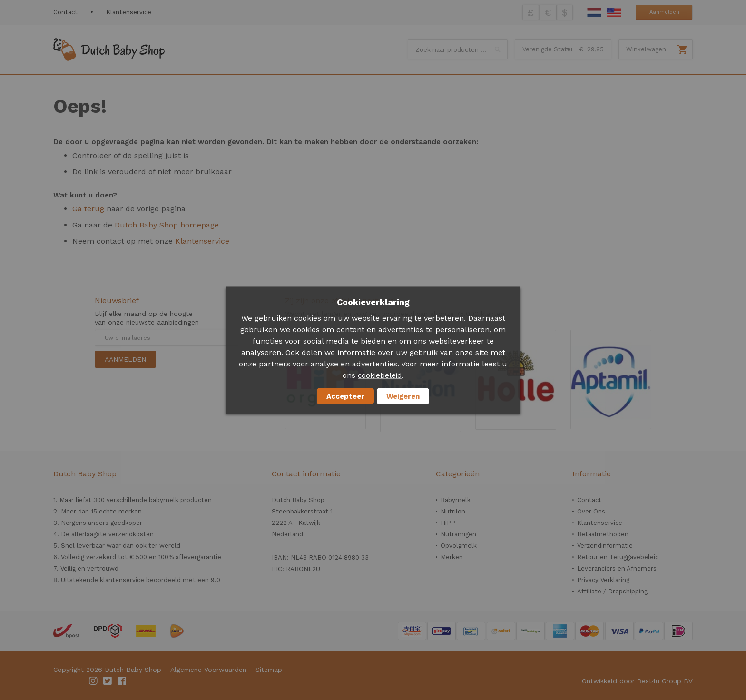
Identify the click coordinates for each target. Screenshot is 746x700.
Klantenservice (129, 12)
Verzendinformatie (605, 546)
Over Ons (591, 511)
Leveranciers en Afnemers (617, 568)
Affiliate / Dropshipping (612, 591)
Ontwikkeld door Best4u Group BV (637, 681)
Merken (452, 557)
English (614, 12)
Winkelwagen (646, 49)
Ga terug (88, 209)
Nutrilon (453, 511)
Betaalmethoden (603, 534)
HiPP (448, 523)
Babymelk (456, 500)
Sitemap (269, 670)
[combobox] (458, 49)
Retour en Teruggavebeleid (618, 557)
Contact (65, 12)
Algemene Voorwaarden (208, 670)
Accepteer (345, 396)
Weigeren (403, 396)
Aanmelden (664, 12)
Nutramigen (458, 534)
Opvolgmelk (459, 546)
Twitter (108, 681)
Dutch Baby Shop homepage (167, 225)
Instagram (94, 681)
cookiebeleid (380, 375)
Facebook (122, 681)
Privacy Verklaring (603, 580)
